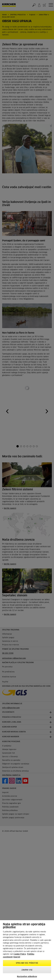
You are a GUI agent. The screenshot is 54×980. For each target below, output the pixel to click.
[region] (27, 950)
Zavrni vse (27, 970)
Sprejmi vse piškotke (27, 963)
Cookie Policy (20, 954)
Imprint (17, 957)
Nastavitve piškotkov (27, 977)
